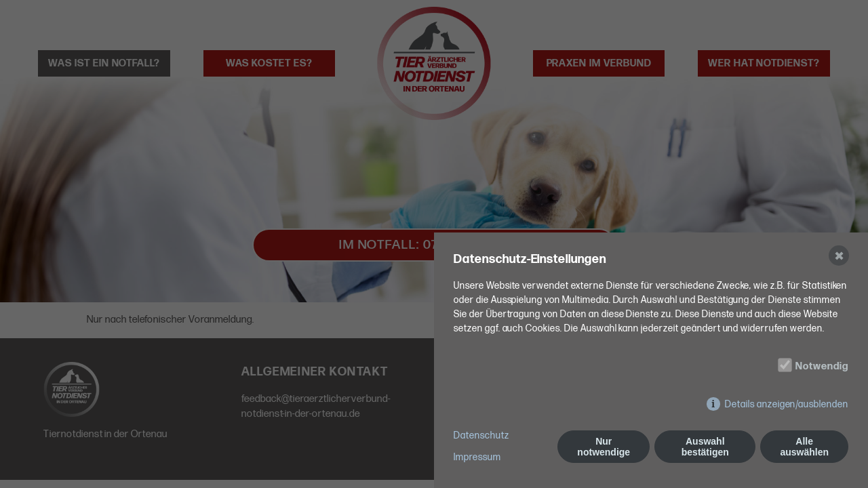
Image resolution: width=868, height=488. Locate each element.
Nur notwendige (604, 447)
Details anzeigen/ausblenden (787, 404)
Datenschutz (481, 435)
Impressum (477, 457)
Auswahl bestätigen (705, 447)
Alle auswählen (804, 447)
